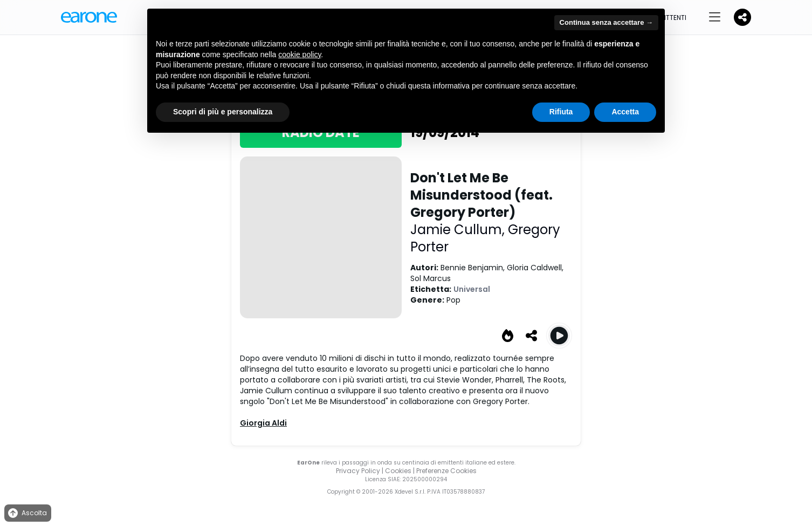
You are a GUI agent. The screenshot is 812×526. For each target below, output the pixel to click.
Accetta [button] (625, 112)
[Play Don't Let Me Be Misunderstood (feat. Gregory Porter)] (559, 336)
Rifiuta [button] (561, 112)
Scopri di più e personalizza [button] (223, 112)
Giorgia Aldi (263, 423)
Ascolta (27, 513)
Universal (472, 289)
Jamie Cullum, (459, 230)
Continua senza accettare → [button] (606, 22)
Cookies (398, 471)
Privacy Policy (358, 471)
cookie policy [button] (300, 54)
